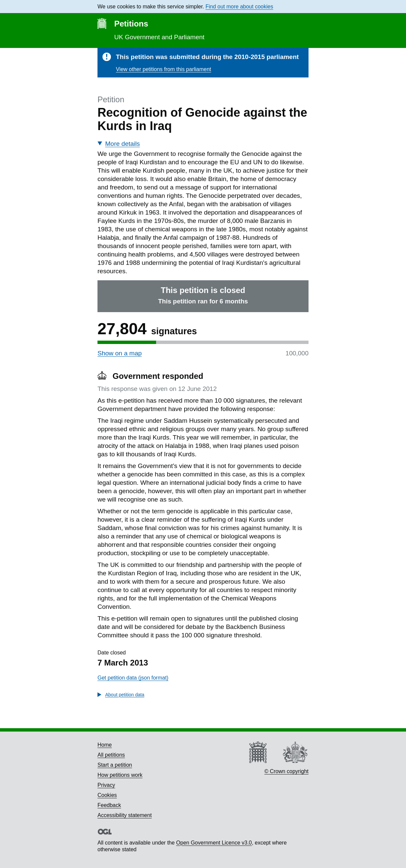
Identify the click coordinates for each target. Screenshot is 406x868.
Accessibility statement (125, 815)
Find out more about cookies (240, 7)
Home (105, 745)
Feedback (109, 805)
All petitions (111, 755)
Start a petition (115, 765)
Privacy (106, 785)
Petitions (131, 24)
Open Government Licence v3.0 (214, 843)
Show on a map (120, 353)
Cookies (107, 795)
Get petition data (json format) (133, 678)
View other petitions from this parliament (163, 69)
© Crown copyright (286, 771)
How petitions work (120, 775)
